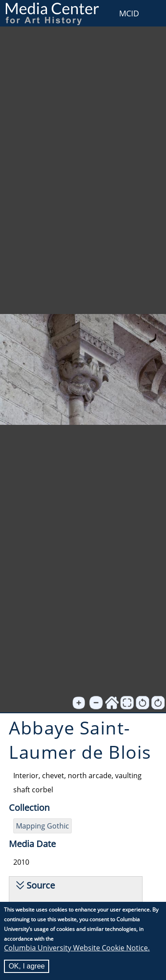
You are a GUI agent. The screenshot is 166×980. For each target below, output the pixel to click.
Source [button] (41, 885)
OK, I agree (27, 967)
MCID (129, 13)
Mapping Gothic (42, 826)
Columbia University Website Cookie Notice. (77, 948)
